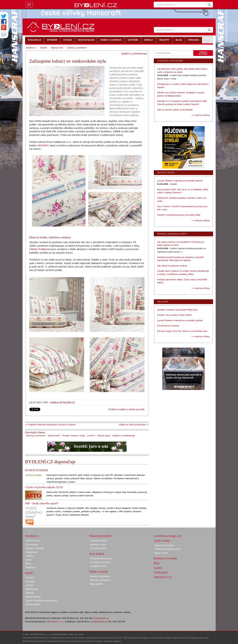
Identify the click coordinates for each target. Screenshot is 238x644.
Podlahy (30, 556)
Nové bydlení (97, 554)
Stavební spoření (98, 548)
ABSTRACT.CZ (163, 577)
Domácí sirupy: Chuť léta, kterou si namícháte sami (182, 331)
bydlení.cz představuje (134, 53)
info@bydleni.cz (101, 618)
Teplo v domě (161, 553)
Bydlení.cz (31, 48)
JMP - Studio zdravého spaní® (42, 503)
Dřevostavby (32, 544)
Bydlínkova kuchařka (165, 558)
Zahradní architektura (101, 580)
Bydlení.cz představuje (124, 436)
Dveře (29, 560)
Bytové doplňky (33, 597)
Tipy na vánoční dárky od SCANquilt (175, 110)
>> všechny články (201, 115)
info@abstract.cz (99, 622)
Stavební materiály (35, 548)
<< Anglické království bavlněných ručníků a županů (50, 425)
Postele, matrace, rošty (73, 436)
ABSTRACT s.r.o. (55, 622)
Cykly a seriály (162, 541)
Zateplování (32, 552)
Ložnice (91, 436)
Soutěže (158, 568)
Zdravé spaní (104, 436)
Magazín (163, 302)
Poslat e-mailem (118, 409)
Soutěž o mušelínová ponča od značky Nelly (179, 215)
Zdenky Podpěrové (40, 249)
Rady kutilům (96, 584)
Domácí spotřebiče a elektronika (42, 601)
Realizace (31, 567)
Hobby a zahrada (99, 572)
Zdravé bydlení (33, 604)
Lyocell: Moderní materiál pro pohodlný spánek (180, 181)
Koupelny (30, 581)
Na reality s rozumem (101, 562)
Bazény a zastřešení (100, 576)
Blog (156, 563)
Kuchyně (30, 578)
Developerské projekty (101, 558)
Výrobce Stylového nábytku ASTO (44, 487)
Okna (28, 563)
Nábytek (30, 593)
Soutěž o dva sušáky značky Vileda (174, 315)
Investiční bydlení (99, 541)
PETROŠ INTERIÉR (37, 470)
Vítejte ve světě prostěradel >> (134, 425)
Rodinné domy (33, 541)
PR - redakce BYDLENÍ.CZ (60, 402)
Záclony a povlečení (36, 436)
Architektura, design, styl (168, 536)
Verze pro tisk (137, 409)
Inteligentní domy (99, 566)
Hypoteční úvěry (98, 544)
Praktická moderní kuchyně (168, 549)
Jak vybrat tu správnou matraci (172, 266)
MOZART (43, 145)
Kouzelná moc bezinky (168, 326)
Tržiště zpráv (161, 572)
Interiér (44, 48)
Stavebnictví (32, 536)
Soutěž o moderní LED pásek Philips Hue (177, 310)
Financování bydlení (101, 536)
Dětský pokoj (32, 589)
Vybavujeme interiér (164, 545)
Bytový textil (54, 436)
